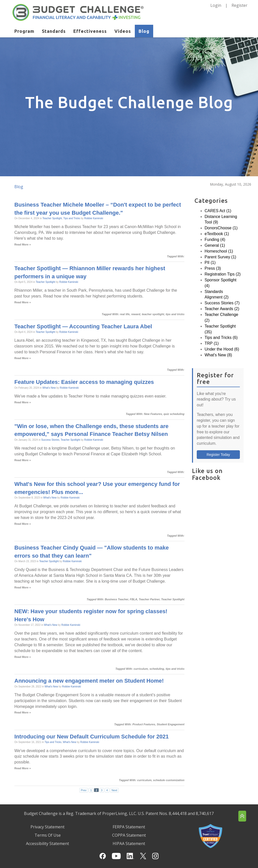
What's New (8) (218, 355)
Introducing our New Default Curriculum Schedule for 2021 (91, 737)
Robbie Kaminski (94, 218)
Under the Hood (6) (222, 349)
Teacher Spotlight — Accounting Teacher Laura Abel (83, 326)
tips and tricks (175, 314)
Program (24, 31)
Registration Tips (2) (223, 274)
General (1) (215, 245)
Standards (54, 31)
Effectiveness (90, 31)
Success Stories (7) (222, 303)
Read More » (23, 244)
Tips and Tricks (72, 218)
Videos (123, 31)
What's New (49, 388)
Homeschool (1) (219, 251)
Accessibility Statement (47, 844)
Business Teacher (117, 599)
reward (136, 314)
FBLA (133, 599)
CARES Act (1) (218, 211)
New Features (153, 414)
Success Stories (50, 440)
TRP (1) (212, 343)
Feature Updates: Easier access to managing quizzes (84, 382)
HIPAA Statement (129, 844)
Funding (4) (215, 240)
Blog (144, 31)
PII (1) (210, 263)
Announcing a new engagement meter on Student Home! (89, 681)
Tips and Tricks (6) (221, 338)
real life (125, 314)
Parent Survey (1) (220, 257)
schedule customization (169, 780)
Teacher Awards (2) (222, 309)
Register (239, 5)
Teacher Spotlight (52, 218)
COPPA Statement (129, 835)
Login (216, 5)
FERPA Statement (129, 827)
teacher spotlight (153, 314)
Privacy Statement (47, 827)
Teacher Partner (149, 599)
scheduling (157, 669)
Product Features (144, 724)
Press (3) (213, 268)
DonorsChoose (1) (221, 228)
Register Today (218, 455)
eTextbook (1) (217, 234)
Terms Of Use (48, 835)
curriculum (141, 669)
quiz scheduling (174, 414)
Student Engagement (171, 724)
